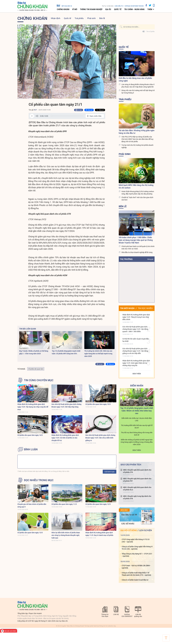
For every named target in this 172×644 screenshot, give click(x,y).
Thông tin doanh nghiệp (91, 9)
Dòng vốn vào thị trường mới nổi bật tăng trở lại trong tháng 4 (138, 92)
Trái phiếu (79, 18)
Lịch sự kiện (145, 530)
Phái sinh (91, 18)
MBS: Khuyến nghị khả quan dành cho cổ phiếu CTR (137, 471)
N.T (35, 110)
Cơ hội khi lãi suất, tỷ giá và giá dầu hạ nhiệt (136, 340)
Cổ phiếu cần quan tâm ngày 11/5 (64, 504)
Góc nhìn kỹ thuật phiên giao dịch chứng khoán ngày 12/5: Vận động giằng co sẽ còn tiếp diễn (135, 351)
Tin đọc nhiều (145, 308)
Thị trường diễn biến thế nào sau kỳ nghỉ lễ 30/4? (137, 426)
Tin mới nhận (127, 308)
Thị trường (126, 259)
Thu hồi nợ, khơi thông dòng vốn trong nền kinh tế (137, 434)
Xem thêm (137, 374)
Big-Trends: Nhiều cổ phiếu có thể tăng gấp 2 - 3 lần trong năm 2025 (34, 352)
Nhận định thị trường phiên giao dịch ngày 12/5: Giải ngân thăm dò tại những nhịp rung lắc (136, 363)
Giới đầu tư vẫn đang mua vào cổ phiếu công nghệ (135, 79)
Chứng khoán (63, 9)
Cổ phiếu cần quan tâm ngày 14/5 (30, 435)
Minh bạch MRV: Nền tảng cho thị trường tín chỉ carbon (136, 186)
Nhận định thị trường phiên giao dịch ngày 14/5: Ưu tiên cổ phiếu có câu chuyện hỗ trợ (65, 438)
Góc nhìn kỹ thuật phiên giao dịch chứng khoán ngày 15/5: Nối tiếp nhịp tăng (66, 405)
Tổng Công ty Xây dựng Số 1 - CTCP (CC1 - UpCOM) (137, 555)
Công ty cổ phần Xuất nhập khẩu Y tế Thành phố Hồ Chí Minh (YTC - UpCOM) (136, 574)
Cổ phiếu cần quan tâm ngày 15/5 (98, 404)
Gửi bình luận (110, 472)
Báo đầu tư (119, 6)
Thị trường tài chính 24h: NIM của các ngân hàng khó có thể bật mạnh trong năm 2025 (98, 354)
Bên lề (102, 18)
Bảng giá (150, 259)
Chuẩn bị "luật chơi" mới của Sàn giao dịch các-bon (137, 199)
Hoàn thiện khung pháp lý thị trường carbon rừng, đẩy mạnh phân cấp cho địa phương (138, 193)
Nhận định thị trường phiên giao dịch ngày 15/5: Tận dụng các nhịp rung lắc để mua (33, 407)
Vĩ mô (75, 9)
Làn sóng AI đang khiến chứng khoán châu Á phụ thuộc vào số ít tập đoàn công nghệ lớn (138, 86)
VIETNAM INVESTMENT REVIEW (134, 6)
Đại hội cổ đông (129, 530)
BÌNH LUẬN (31, 449)
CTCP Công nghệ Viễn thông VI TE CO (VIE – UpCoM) (136, 541)
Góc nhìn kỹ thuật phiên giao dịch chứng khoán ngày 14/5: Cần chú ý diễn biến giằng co (100, 438)
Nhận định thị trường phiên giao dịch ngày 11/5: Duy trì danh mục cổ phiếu (99, 534)
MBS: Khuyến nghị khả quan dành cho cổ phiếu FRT (137, 480)
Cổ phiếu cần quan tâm (36, 369)
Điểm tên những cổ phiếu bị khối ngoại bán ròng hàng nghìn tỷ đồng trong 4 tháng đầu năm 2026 (137, 442)
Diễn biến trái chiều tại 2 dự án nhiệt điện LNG (137, 419)
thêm (150, 9)
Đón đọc (124, 510)
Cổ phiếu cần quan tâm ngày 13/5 (30, 533)
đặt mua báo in (64, 5)
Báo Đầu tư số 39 (129, 515)
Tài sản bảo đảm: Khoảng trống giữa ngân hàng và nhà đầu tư (137, 132)
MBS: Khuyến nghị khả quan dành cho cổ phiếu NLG (137, 488)
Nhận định (56, 18)
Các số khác (128, 524)
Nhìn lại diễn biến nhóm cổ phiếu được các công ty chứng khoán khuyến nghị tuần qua (66, 535)
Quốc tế (118, 9)
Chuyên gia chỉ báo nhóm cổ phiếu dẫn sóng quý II (32, 505)
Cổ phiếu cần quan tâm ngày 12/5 (98, 504)
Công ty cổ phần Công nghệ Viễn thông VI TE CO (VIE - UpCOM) (137, 548)
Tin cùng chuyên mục (39, 380)
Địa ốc (108, 9)
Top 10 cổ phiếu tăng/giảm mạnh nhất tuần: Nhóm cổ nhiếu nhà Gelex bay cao (137, 411)
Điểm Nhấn (137, 385)
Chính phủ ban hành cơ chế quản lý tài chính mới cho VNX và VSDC (138, 247)
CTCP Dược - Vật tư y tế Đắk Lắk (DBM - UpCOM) (136, 567)
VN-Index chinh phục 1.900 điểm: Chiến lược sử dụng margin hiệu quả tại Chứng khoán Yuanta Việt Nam (136, 240)
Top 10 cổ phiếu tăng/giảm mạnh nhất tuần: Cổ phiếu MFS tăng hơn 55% (66, 352)
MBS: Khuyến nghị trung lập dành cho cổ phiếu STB (137, 497)
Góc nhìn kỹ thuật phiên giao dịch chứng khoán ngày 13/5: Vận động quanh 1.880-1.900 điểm (135, 329)
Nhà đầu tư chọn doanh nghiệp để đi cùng (137, 252)
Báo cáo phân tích (131, 465)
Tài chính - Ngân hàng (134, 9)
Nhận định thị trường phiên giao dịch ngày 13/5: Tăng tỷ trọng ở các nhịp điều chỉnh (136, 317)
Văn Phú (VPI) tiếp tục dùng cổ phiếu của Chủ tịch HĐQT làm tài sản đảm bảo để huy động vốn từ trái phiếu (137, 139)
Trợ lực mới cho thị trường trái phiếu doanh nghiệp (137, 146)
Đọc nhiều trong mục (39, 480)
